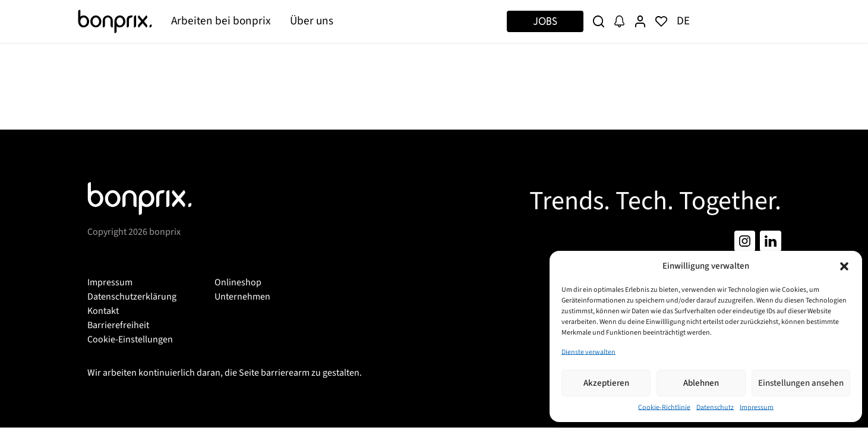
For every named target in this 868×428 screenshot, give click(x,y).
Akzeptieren (606, 383)
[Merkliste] (661, 21)
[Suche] (599, 21)
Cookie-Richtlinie (664, 407)
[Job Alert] (619, 21)
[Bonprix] (115, 21)
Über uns (312, 21)
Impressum (757, 407)
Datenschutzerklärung (132, 297)
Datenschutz (715, 407)
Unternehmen (242, 297)
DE (683, 21)
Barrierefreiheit (118, 325)
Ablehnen (701, 383)
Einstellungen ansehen (801, 383)
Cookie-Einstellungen (130, 339)
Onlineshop (238, 282)
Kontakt (103, 311)
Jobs (545, 21)
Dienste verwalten (588, 352)
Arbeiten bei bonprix (221, 21)
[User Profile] (640, 21)
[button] (844, 266)
